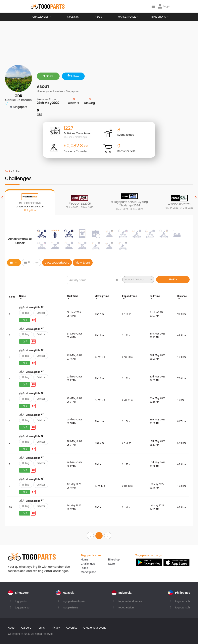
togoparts (21, 601)
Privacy (55, 628)
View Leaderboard (57, 263)
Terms (41, 628)
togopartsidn (126, 607)
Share (48, 76)
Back (8, 171)
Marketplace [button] (128, 17)
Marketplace (88, 572)
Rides (98, 17)
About (12, 628)
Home (85, 559)
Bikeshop (114, 559)
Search (173, 279)
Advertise (72, 628)
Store (111, 564)
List (14, 262)
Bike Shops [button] (160, 17)
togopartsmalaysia (74, 601)
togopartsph (182, 601)
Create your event (95, 628)
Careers (26, 628)
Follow (73, 76)
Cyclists (73, 17)
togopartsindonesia (130, 601)
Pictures (31, 262)
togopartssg (22, 607)
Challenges (42, 17)
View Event (83, 263)
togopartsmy (70, 607)
